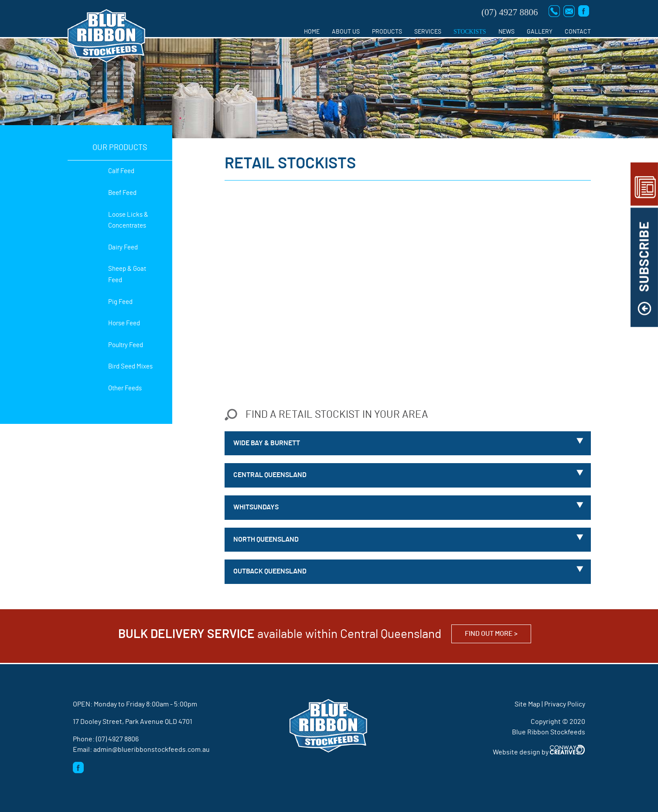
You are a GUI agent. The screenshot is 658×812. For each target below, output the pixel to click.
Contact (578, 32)
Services (428, 32)
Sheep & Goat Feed (127, 275)
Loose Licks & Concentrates (128, 220)
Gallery (540, 32)
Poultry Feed (126, 345)
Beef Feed (122, 193)
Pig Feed (120, 302)
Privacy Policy (565, 704)
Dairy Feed (123, 247)
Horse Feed (124, 323)
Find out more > (491, 634)
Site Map (527, 704)
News (506, 32)
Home (312, 32)
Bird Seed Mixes (130, 367)
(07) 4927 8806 (117, 739)
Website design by (539, 752)
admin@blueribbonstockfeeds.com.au (152, 750)
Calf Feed (121, 171)
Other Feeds (125, 388)
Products (387, 32)
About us (346, 32)
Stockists (470, 32)
